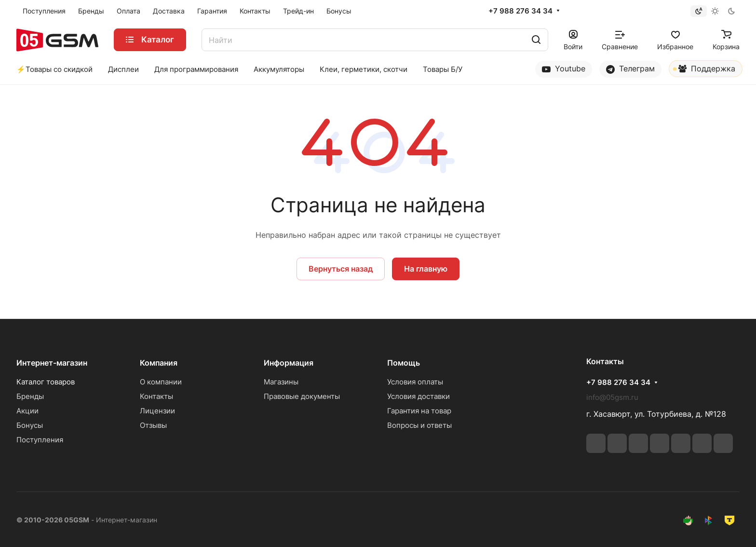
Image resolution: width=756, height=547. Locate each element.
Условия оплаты (415, 382)
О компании (161, 382)
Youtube (564, 69)
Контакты (156, 396)
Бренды (30, 396)
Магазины (281, 382)
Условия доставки (418, 396)
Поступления (40, 440)
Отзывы (153, 425)
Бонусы (30, 425)
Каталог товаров (46, 382)
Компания (159, 363)
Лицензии (157, 411)
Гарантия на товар (419, 411)
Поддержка (704, 70)
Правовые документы (302, 396)
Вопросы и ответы (419, 425)
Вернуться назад (341, 269)
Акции (27, 411)
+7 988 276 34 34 (520, 11)
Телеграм (630, 69)
